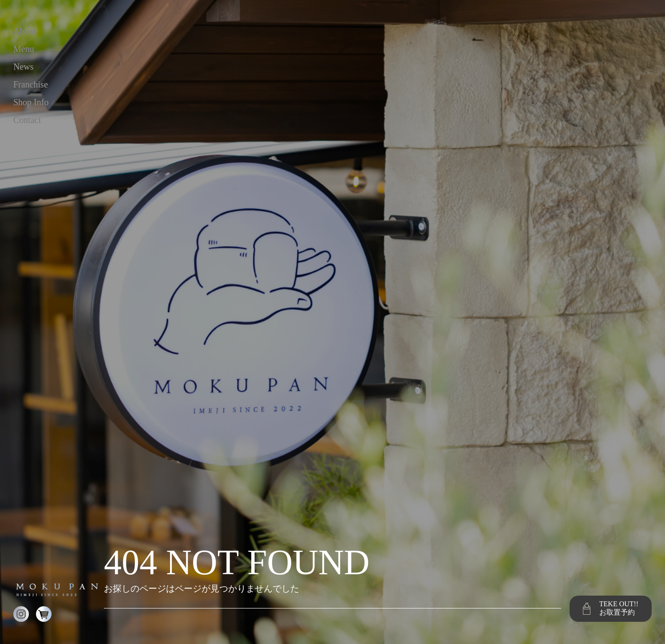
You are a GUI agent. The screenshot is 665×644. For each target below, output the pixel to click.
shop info (31, 102)
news (24, 67)
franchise (31, 84)
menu (24, 49)
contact (27, 120)
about (24, 31)
